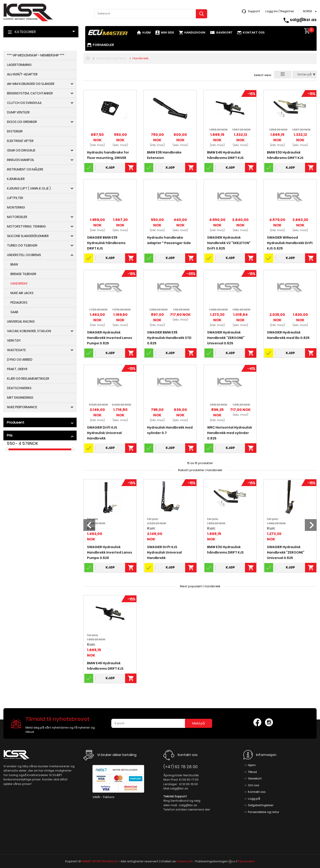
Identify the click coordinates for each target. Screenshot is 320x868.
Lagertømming (19, 65)
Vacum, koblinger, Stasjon (29, 331)
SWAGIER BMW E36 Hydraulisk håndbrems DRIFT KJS (106, 243)
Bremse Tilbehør (23, 274)
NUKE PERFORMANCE (22, 407)
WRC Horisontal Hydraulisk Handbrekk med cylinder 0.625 (230, 433)
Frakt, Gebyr (17, 369)
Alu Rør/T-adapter (22, 74)
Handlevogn (195, 32)
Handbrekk (19, 283)
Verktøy (14, 340)
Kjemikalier (16, 179)
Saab (14, 312)
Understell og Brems (24, 255)
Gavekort (224, 32)
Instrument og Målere (25, 169)
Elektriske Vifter (20, 141)
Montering (16, 207)
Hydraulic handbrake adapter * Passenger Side (169, 240)
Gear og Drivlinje (21, 150)
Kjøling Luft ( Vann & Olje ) (29, 188)
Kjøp (110, 168)
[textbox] (151, 14)
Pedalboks (19, 302)
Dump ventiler (18, 112)
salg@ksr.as (303, 20)
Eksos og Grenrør (22, 122)
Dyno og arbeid (20, 360)
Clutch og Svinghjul (24, 103)
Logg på (254, 799)
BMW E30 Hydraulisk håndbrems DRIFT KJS (285, 155)
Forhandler (103, 45)
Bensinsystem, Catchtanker (30, 93)
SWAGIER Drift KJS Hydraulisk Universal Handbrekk (104, 433)
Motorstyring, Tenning (26, 226)
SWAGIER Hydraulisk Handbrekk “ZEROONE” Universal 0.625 (226, 338)
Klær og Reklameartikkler (28, 379)
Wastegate (16, 350)
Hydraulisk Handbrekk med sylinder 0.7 (170, 430)
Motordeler (17, 217)
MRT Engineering (20, 398)
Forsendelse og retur (264, 812)
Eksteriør (15, 131)
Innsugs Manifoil (21, 160)
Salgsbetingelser (261, 805)
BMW (14, 264)
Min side (167, 32)
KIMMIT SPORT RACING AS (100, 861)
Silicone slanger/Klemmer (28, 236)
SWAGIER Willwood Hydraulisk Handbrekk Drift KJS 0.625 (290, 243)
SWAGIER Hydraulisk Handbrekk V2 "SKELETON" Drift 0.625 (229, 243)
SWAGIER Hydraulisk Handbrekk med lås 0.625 (288, 335)
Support (254, 11)
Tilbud (252, 772)
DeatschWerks (19, 388)
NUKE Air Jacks (22, 293)
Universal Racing (21, 321)
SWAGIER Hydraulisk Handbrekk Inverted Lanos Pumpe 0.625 (110, 338)
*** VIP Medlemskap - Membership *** (36, 55)
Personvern (246, 861)
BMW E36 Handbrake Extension (164, 155)
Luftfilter (15, 198)
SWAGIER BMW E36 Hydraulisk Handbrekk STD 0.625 (169, 338)
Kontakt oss (254, 32)
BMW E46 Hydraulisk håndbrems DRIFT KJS (225, 155)
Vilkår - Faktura (103, 797)
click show (72, 423)
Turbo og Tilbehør (22, 245)
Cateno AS (185, 861)
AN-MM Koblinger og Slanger (31, 84)
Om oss (254, 785)
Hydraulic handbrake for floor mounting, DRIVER (108, 155)
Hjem (147, 32)
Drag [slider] (7, 449)
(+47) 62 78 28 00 (181, 767)
